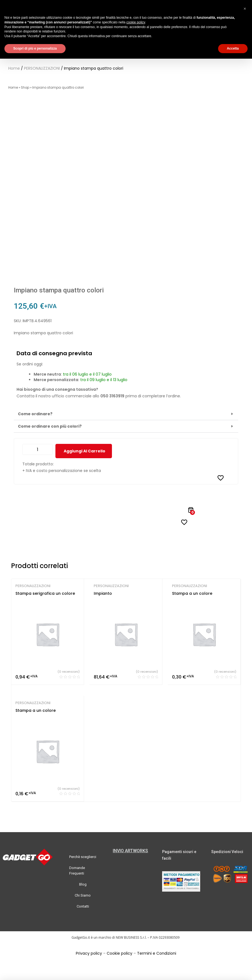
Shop (25, 88)
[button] (126, 414)
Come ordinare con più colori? (50, 426)
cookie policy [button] (136, 22)
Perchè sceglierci (83, 857)
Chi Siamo (83, 895)
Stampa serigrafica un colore (45, 593)
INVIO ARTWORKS (130, 851)
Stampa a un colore (192, 593)
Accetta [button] (233, 48)
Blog (83, 884)
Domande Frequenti (77, 871)
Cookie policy (120, 953)
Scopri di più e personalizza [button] (35, 48)
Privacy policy (89, 953)
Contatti (83, 906)
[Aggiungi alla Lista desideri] (221, 478)
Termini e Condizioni (157, 953)
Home (14, 68)
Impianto (103, 593)
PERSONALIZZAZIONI (42, 68)
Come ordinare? (35, 414)
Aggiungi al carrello (85, 451)
